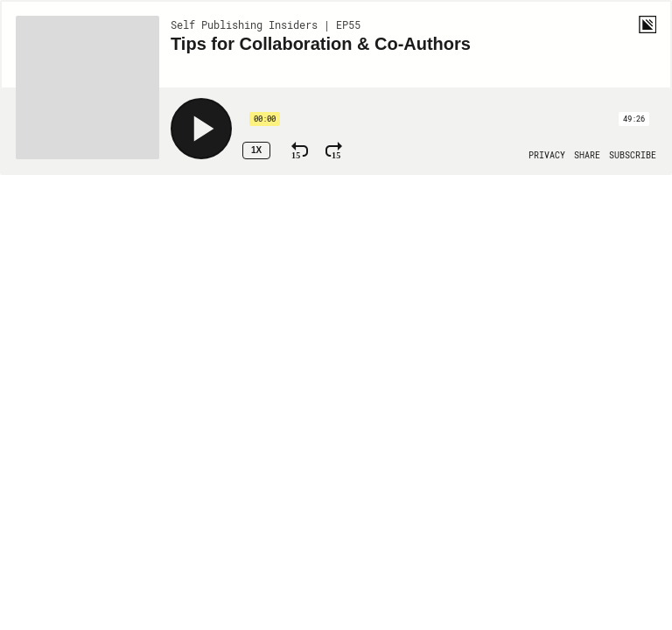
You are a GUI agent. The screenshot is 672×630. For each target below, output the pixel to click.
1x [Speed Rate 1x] (256, 150)
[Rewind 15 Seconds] (300, 150)
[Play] (201, 129)
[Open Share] (587, 156)
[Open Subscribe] (633, 156)
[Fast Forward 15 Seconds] (334, 150)
